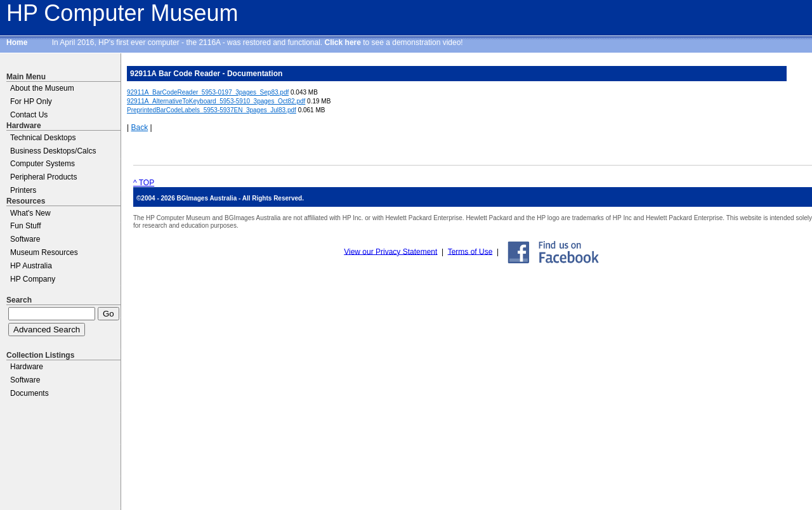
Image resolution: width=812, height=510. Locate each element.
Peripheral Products (43, 177)
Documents (29, 393)
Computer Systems (43, 164)
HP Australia (31, 266)
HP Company (33, 279)
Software (25, 239)
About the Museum (42, 88)
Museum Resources (44, 252)
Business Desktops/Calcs (53, 151)
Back (139, 128)
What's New (30, 213)
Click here (343, 43)
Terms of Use (470, 251)
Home (17, 43)
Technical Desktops (43, 138)
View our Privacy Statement (390, 251)
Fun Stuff (25, 226)
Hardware (27, 367)
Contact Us (29, 115)
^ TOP (144, 183)
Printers (23, 190)
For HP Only (31, 101)
